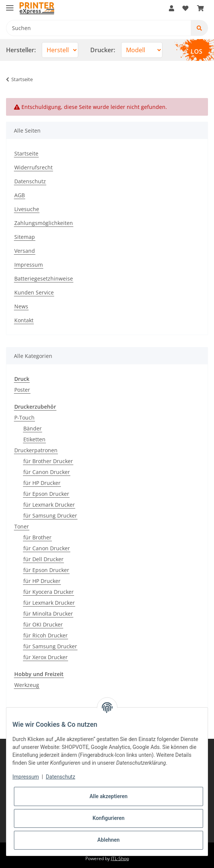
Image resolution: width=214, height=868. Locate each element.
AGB (20, 195)
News (21, 306)
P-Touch (24, 417)
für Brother (37, 537)
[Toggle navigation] (10, 5)
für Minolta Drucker (48, 614)
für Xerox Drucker (46, 657)
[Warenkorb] (200, 8)
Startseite (26, 153)
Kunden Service (34, 292)
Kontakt (24, 320)
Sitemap (25, 237)
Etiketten (34, 439)
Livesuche (27, 209)
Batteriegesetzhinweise (44, 279)
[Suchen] (99, 28)
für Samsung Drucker (50, 516)
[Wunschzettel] (185, 8)
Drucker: (103, 50)
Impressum (29, 265)
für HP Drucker (42, 483)
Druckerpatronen (36, 450)
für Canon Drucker (47, 472)
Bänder (33, 428)
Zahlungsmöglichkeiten (44, 223)
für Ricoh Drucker (46, 635)
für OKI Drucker (43, 624)
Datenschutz (30, 181)
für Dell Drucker (43, 559)
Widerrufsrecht (33, 167)
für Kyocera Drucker (49, 592)
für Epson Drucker (46, 494)
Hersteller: (21, 50)
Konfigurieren (109, 818)
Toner (22, 526)
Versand (25, 251)
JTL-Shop (120, 858)
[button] (172, 8)
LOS (197, 51)
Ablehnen (109, 840)
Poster (22, 390)
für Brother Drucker (48, 461)
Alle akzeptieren (109, 796)
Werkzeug (27, 685)
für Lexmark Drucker (49, 505)
